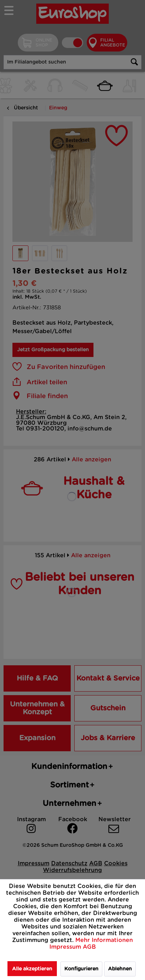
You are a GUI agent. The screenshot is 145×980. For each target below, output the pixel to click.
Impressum (66, 947)
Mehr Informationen (104, 940)
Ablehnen (120, 969)
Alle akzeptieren (32, 969)
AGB (89, 947)
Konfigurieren (81, 969)
